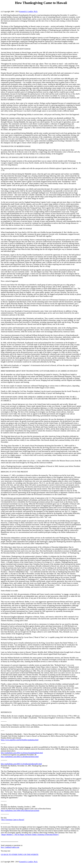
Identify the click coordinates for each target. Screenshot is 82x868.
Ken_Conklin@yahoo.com (10, 847)
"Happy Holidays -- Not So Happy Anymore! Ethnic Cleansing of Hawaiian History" (30, 835)
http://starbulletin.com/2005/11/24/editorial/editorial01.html (21, 764)
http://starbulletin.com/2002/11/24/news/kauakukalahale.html (22, 753)
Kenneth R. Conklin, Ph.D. (28, 12)
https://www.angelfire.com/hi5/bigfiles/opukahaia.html (20, 740)
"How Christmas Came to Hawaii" (13, 820)
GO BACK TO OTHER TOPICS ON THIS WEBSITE (20, 854)
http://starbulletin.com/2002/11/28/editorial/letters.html (20, 757)
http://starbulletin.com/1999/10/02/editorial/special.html (20, 811)
